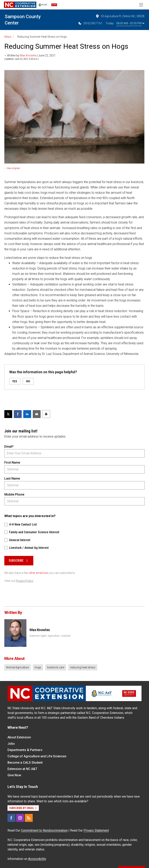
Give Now (14, 775)
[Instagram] (20, 818)
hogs (38, 667)
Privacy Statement (96, 830)
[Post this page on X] (8, 414)
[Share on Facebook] (18, 414)
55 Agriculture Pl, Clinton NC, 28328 (120, 16)
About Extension (19, 737)
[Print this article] (46, 414)
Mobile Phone (14, 494)
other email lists (39, 573)
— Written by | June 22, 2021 (30, 55)
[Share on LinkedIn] (27, 414)
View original (13, 168)
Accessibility (37, 859)
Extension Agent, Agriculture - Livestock (50, 636)
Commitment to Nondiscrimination (44, 830)
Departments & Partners (25, 750)
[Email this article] (37, 414)
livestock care (56, 667)
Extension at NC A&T (22, 769)
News (8, 37)
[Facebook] (11, 818)
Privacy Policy (25, 581)
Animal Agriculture (17, 667)
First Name (12, 463)
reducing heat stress (83, 667)
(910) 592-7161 (90, 23)
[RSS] (29, 818)
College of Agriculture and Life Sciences (37, 756)
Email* (9, 447)
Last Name (12, 478)
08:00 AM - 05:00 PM (130, 23)
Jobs (11, 744)
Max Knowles (28, 55)
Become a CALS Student (25, 763)
